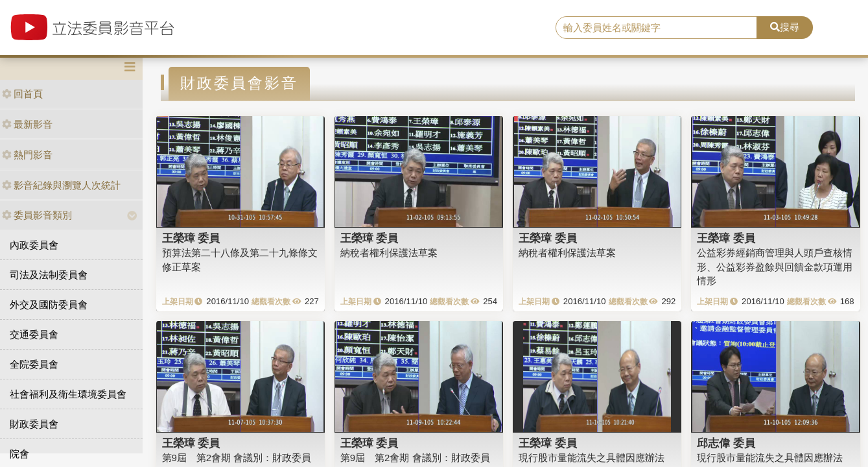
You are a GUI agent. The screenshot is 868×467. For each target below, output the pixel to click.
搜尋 (785, 27)
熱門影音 (27, 155)
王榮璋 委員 (191, 238)
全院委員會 (34, 364)
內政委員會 (34, 245)
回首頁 (22, 94)
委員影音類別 (37, 215)
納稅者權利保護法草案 (389, 253)
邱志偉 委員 (726, 443)
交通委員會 (34, 334)
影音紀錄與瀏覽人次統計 (61, 185)
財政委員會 (34, 424)
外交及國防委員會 (49, 305)
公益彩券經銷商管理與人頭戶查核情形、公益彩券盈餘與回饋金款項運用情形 (775, 267)
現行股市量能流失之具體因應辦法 (592, 458)
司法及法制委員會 (49, 275)
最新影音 (27, 124)
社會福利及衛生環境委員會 (68, 394)
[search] (656, 28)
